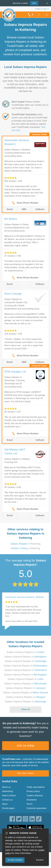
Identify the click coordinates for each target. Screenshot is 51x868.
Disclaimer (32, 800)
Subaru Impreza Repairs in (26, 652)
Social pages (8, 808)
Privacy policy (33, 791)
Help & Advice (9, 796)
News (5, 804)
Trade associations (36, 787)
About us (6, 787)
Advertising (7, 791)
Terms (30, 804)
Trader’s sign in (42, 9)
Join (33, 3)
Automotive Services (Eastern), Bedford (24, 597)
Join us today (25, 746)
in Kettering (25, 544)
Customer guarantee (36, 808)
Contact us (7, 800)
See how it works (25, 773)
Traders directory (35, 796)
